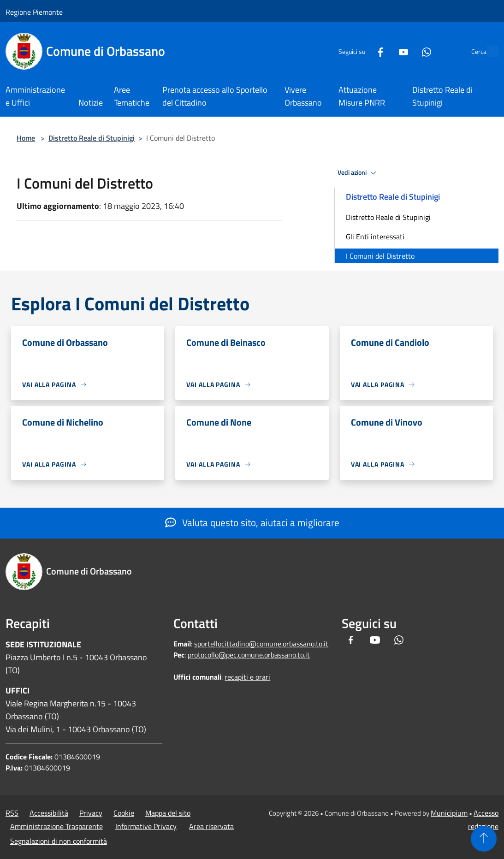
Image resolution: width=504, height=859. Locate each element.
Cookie (124, 813)
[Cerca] (487, 51)
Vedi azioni (358, 173)
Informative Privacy (146, 826)
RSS (12, 813)
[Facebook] (359, 51)
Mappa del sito (168, 813)
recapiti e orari (247, 677)
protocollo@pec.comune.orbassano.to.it (249, 655)
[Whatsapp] (405, 51)
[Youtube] (382, 51)
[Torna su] (484, 839)
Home (26, 138)
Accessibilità (49, 813)
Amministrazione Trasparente (56, 826)
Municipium (449, 813)
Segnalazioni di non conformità (59, 841)
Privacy (91, 813)
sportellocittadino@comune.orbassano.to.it (261, 644)
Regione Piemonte (34, 12)
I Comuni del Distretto (380, 256)
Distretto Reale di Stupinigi (92, 138)
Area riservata (211, 826)
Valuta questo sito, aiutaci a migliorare (252, 522)
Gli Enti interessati (375, 237)
